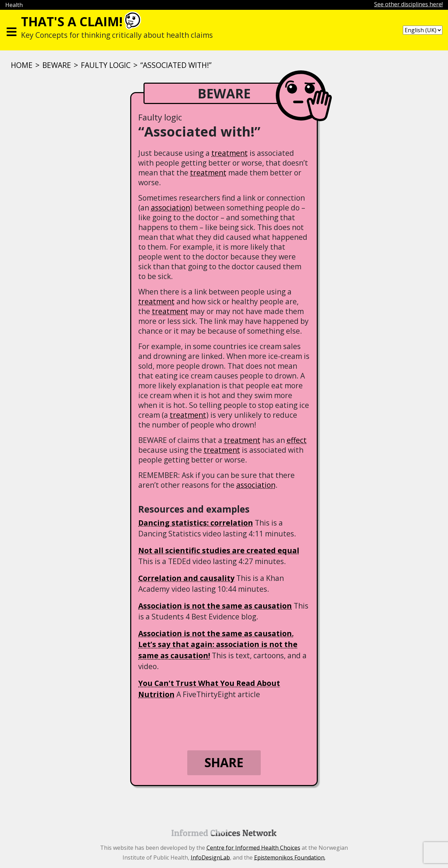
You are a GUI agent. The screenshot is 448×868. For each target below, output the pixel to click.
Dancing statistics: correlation (196, 523)
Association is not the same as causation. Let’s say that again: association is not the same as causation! (218, 644)
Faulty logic (106, 65)
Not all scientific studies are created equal (219, 550)
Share (224, 762)
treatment (230, 153)
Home (22, 65)
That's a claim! (72, 22)
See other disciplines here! (408, 4)
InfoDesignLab (210, 857)
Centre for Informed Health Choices (253, 848)
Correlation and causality (186, 578)
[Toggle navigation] (12, 30)
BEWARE (57, 65)
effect (297, 440)
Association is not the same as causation (215, 606)
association (170, 208)
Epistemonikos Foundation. (290, 857)
